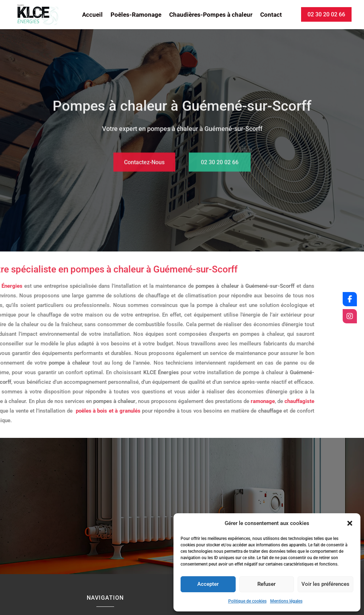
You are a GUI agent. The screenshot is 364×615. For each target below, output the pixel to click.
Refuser (266, 584)
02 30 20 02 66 (326, 14)
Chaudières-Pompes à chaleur (211, 15)
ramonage (194, 401)
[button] (350, 523)
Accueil (92, 15)
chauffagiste (231, 401)
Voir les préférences (325, 584)
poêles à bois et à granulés (39, 411)
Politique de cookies (247, 601)
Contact (271, 15)
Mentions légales (286, 601)
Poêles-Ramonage (136, 15)
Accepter (208, 584)
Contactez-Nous (144, 170)
